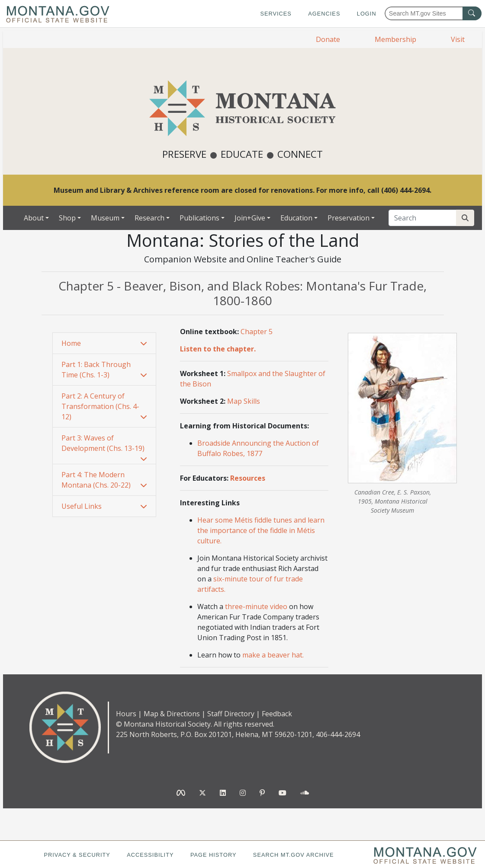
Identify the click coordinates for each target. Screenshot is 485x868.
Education (296, 218)
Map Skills (244, 401)
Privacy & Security (77, 855)
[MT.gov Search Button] (472, 13)
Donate (328, 39)
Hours (126, 714)
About (34, 218)
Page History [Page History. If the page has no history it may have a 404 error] (214, 855)
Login (367, 14)
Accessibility (150, 855)
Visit (458, 39)
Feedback (277, 714)
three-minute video (256, 606)
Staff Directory (231, 714)
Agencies (324, 14)
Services (276, 14)
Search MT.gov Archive (294, 855)
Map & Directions (172, 714)
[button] (104, 343)
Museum (105, 218)
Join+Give (250, 218)
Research (149, 218)
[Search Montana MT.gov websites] (433, 13)
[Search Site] (465, 218)
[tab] (104, 343)
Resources (248, 478)
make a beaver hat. (273, 655)
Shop (67, 218)
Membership (395, 39)
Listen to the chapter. (218, 349)
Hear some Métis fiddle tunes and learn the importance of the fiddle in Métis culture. (261, 530)
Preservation (348, 218)
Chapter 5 (257, 332)
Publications (199, 218)
